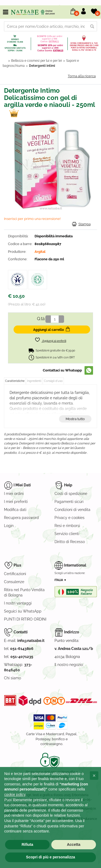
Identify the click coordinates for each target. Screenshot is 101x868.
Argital (40, 252)
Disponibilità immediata (54, 236)
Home (5, 61)
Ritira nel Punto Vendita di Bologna (24, 592)
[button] (94, 776)
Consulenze (14, 582)
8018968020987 (48, 244)
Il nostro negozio (69, 665)
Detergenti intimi (42, 66)
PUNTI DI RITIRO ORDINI (25, 619)
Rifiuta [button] (27, 844)
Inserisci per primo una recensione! (32, 219)
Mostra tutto (75, 419)
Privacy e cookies (70, 518)
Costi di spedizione (71, 494)
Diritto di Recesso (70, 542)
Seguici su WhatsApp (23, 611)
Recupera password (21, 518)
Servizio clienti (67, 534)
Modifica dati (15, 510)
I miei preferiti (16, 502)
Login (9, 526)
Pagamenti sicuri (69, 502)
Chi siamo (12, 678)
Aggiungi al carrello (52, 329)
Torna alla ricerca (82, 76)
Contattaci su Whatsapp (62, 370)
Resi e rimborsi (67, 526)
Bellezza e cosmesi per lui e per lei (37, 61)
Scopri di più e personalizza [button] (50, 857)
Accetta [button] (74, 844)
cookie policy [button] (15, 795)
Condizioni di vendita (72, 510)
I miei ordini (14, 494)
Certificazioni (15, 574)
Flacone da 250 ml (49, 259)
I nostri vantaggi (18, 603)
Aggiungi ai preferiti (50, 340)
